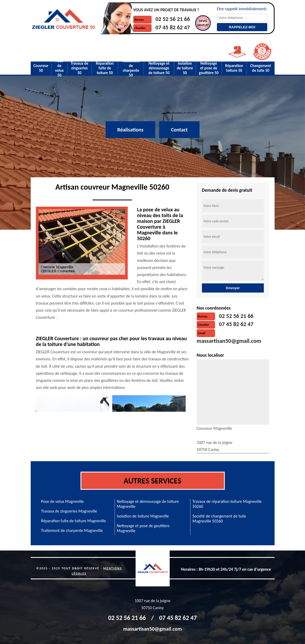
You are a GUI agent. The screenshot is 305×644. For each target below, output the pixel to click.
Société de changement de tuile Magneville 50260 (219, 519)
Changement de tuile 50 (261, 68)
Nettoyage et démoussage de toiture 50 (159, 68)
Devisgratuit (203, 23)
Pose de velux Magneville (63, 501)
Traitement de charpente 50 (131, 68)
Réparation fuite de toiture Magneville (74, 521)
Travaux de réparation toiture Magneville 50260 (227, 504)
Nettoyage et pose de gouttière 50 (209, 68)
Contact (179, 130)
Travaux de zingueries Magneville (69, 511)
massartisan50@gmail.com (229, 341)
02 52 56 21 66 (173, 19)
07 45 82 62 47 (173, 27)
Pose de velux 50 (59, 68)
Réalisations (130, 130)
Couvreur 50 (41, 68)
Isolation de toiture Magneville (143, 516)
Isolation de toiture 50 (185, 68)
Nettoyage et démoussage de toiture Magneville (148, 504)
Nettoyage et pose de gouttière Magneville (143, 528)
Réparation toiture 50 (234, 68)
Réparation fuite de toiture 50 (105, 68)
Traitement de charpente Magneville (72, 530)
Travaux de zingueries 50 (80, 68)
